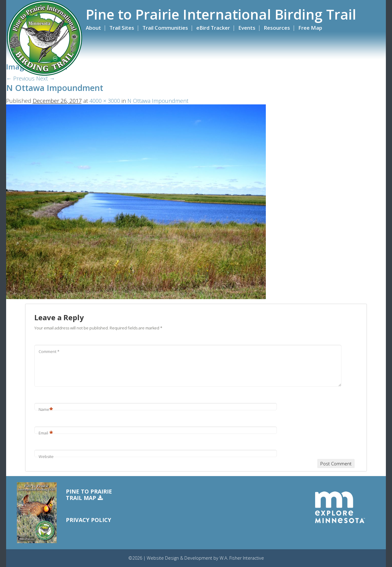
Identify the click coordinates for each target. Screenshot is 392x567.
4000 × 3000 (105, 101)
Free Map (310, 28)
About (93, 28)
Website (46, 456)
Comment (49, 351)
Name (46, 409)
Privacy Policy (89, 520)
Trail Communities (165, 28)
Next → (45, 78)
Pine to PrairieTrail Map (89, 495)
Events (247, 28)
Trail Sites (122, 28)
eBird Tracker (213, 28)
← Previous (20, 78)
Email (46, 433)
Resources (277, 28)
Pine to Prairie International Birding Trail (221, 14)
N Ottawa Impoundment (158, 101)
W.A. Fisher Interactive (242, 558)
